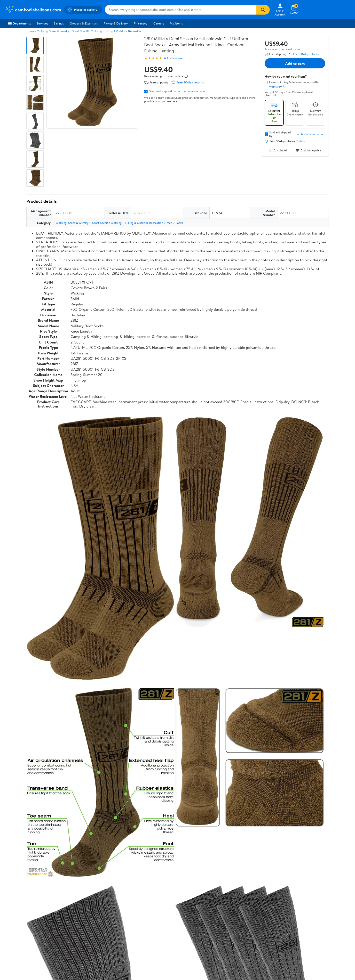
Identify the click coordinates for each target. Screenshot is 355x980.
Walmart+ (82, 926)
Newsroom (12, 920)
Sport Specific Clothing (87, 31)
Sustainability (14, 933)
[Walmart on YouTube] (308, 930)
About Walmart (15, 906)
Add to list (278, 150)
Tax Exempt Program (160, 940)
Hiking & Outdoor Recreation (123, 31)
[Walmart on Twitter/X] (299, 930)
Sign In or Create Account (132, 884)
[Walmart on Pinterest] (316, 930)
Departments (19, 23)
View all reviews (43, 823)
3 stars (85, 800)
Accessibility (155, 926)
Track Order (203, 884)
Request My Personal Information (239, 926)
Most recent (52, 839)
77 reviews (177, 58)
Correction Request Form (52, 754)
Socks (179, 223)
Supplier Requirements (20, 940)
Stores (80, 913)
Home (30, 31)
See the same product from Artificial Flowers (297, 600)
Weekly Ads (232, 884)
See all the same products (310, 723)
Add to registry (308, 150)
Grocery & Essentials (84, 23)
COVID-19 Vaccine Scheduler (166, 906)
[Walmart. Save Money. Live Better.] (33, 10)
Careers (159, 23)
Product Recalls (157, 933)
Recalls (151, 920)
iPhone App (295, 906)
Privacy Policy (226, 913)
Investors (11, 926)
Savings (59, 23)
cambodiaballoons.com (192, 91)
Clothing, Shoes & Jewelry (53, 31)
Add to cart (295, 63)
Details (301, 141)
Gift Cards (82, 933)
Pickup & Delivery (116, 23)
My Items (176, 23)
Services (42, 23)
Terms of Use (225, 906)
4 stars (85, 794)
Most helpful (110, 839)
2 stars (85, 805)
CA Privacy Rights (229, 920)
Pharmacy (141, 23)
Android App (296, 913)
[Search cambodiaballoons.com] (181, 10)
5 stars (85, 789)
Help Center (172, 884)
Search (320, 839)
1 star (86, 810)
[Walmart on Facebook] (290, 930)
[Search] (263, 10)
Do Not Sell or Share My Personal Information (248, 933)
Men (169, 223)
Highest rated (81, 839)
